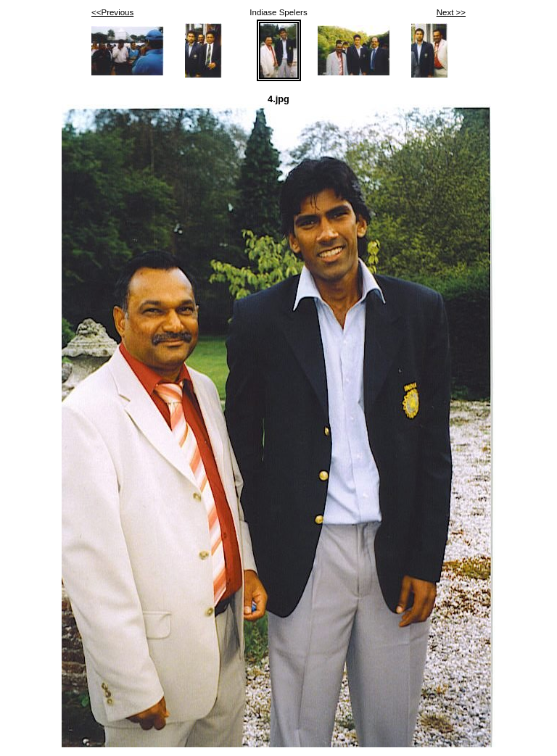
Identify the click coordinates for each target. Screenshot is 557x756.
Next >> (451, 12)
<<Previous (112, 12)
